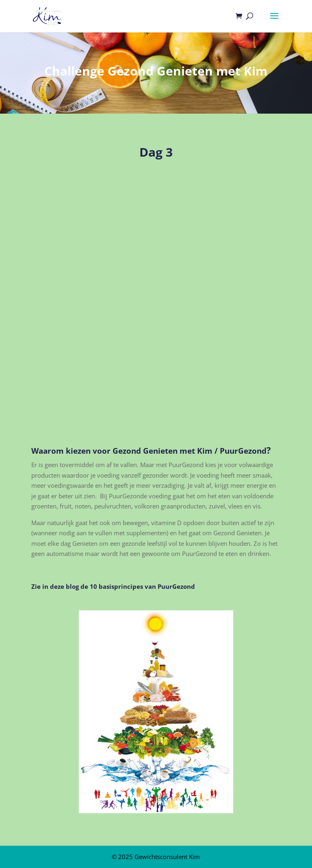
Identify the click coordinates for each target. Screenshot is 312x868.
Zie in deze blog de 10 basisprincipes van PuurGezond (113, 586)
